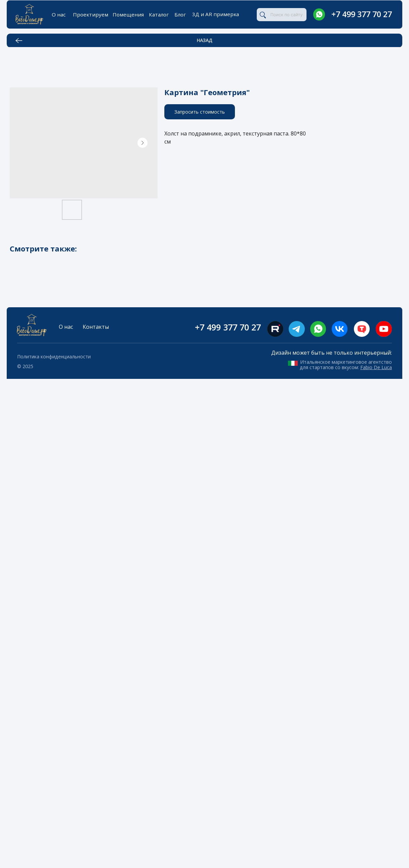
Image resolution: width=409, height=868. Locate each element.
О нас (59, 14)
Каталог (159, 14)
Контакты (96, 327)
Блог (180, 14)
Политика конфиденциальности (54, 357)
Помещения (128, 14)
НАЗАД (204, 40)
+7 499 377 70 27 (362, 14)
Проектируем (91, 14)
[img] (319, 14)
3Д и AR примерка (216, 14)
